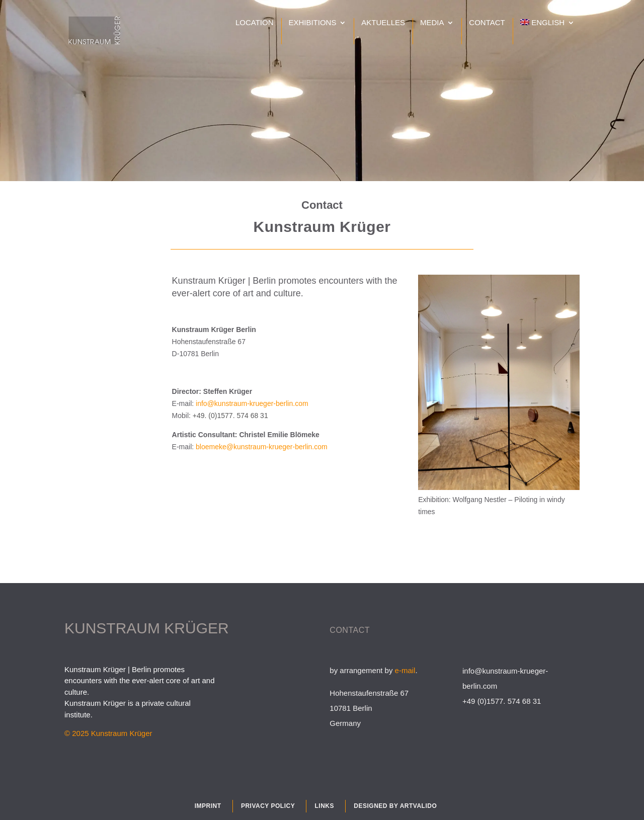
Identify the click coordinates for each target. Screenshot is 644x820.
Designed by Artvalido (395, 806)
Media (432, 23)
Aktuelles (383, 23)
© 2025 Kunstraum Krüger (108, 733)
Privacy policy (268, 806)
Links (324, 806)
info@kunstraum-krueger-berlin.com (252, 403)
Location (255, 23)
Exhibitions (312, 23)
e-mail (405, 670)
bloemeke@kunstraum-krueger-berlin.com (262, 447)
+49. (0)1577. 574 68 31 (230, 416)
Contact (487, 23)
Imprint (208, 806)
